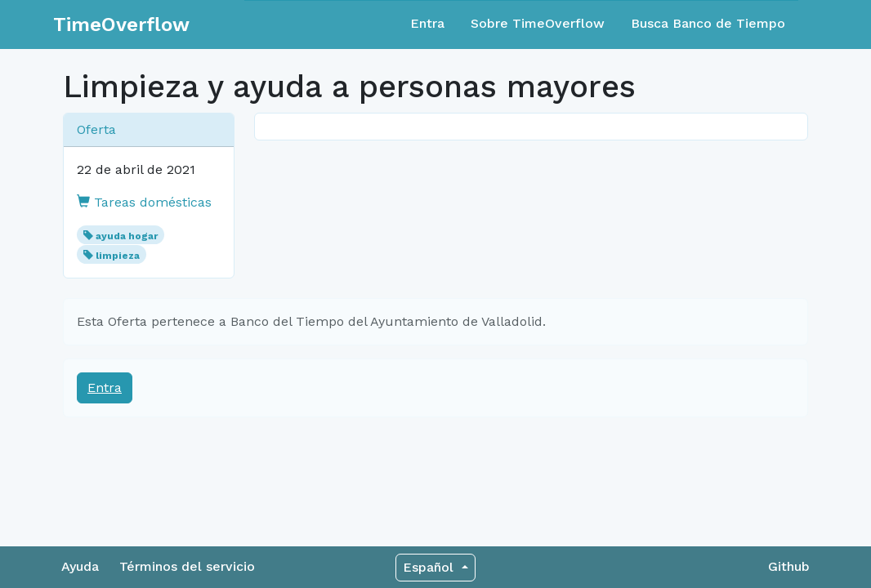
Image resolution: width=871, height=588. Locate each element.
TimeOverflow (121, 24)
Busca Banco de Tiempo (708, 23)
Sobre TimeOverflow (538, 23)
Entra (427, 23)
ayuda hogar (127, 236)
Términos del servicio (187, 566)
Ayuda (80, 566)
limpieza (118, 256)
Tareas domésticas (144, 202)
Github (789, 566)
